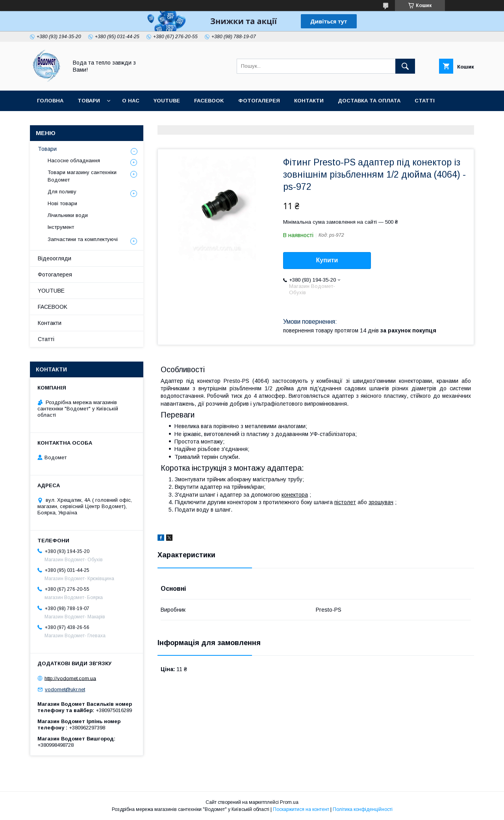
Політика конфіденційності (363, 809)
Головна (50, 101)
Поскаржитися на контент (301, 809)
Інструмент (61, 227)
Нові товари (62, 203)
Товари (89, 101)
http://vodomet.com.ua (70, 678)
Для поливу (62, 192)
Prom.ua (289, 802)
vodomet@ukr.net (65, 689)
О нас (131, 101)
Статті (425, 101)
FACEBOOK (209, 101)
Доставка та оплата (369, 101)
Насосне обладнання (74, 160)
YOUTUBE (167, 101)
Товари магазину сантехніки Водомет (82, 176)
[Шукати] (405, 66)
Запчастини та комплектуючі (83, 239)
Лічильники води (68, 215)
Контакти (309, 101)
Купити (327, 260)
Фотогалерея (259, 101)
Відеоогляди (55, 258)
